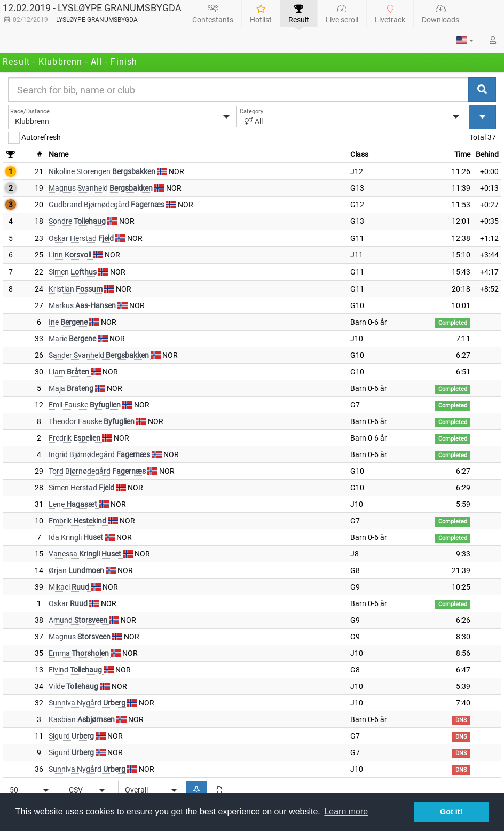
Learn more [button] (346, 812)
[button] (465, 40)
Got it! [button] (451, 812)
